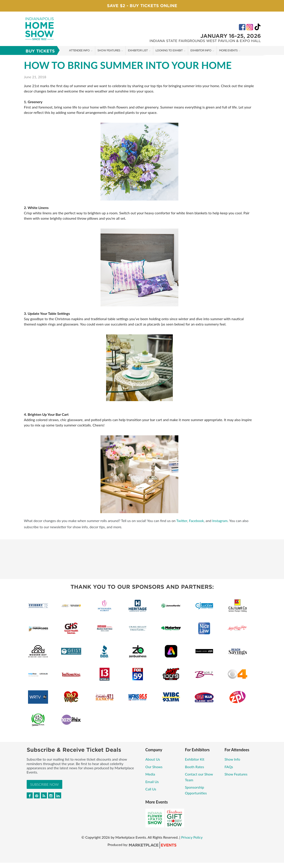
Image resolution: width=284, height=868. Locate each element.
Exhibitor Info (201, 50)
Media (150, 774)
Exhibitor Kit (195, 759)
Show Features (109, 50)
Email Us (152, 782)
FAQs (229, 767)
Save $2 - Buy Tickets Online (142, 6)
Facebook (196, 521)
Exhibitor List (138, 50)
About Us (153, 759)
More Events (228, 50)
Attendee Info (79, 50)
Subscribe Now (44, 784)
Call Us (151, 789)
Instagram (220, 521)
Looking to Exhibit (169, 50)
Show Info (232, 759)
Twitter (182, 521)
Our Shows (154, 767)
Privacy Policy (192, 837)
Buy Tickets (40, 51)
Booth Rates (195, 767)
